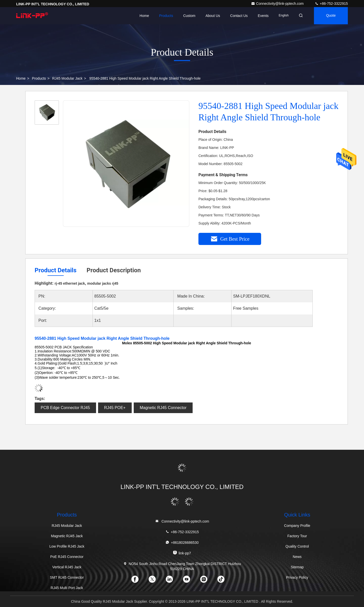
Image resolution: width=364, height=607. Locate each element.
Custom (189, 16)
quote (331, 16)
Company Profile (297, 526)
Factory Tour (297, 536)
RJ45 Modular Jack (67, 78)
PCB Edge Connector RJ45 (65, 408)
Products (166, 16)
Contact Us (239, 16)
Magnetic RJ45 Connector (163, 408)
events (263, 16)
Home (144, 16)
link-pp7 (182, 553)
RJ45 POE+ (115, 408)
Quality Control (297, 546)
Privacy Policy (297, 577)
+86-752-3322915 (331, 4)
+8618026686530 (182, 542)
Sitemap (297, 567)
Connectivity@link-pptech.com (278, 4)
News (297, 557)
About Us (213, 16)
